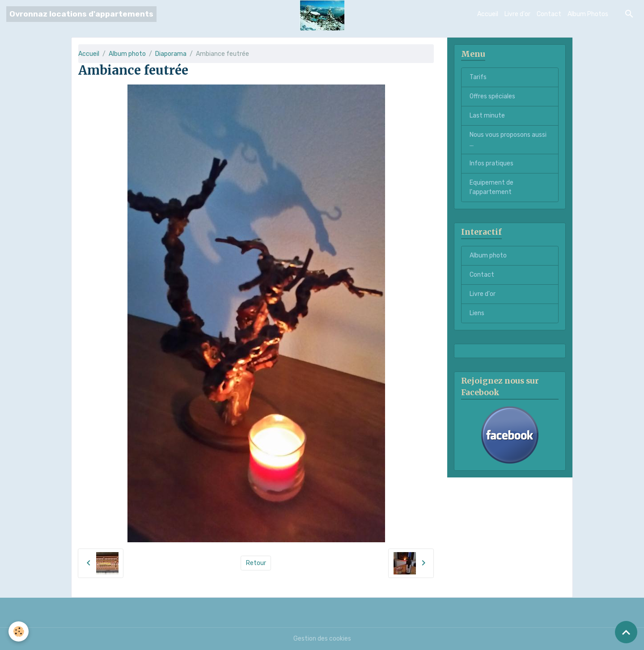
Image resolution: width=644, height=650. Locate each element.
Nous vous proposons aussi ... (508, 139)
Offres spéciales (492, 96)
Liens (477, 313)
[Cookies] (19, 631)
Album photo (127, 54)
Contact (549, 14)
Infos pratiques (491, 163)
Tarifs (478, 77)
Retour (256, 563)
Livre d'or (517, 14)
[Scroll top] (626, 632)
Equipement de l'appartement (491, 187)
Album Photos (588, 14)
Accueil (488, 14)
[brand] (81, 14)
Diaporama (171, 54)
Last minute (487, 116)
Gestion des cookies (322, 639)
